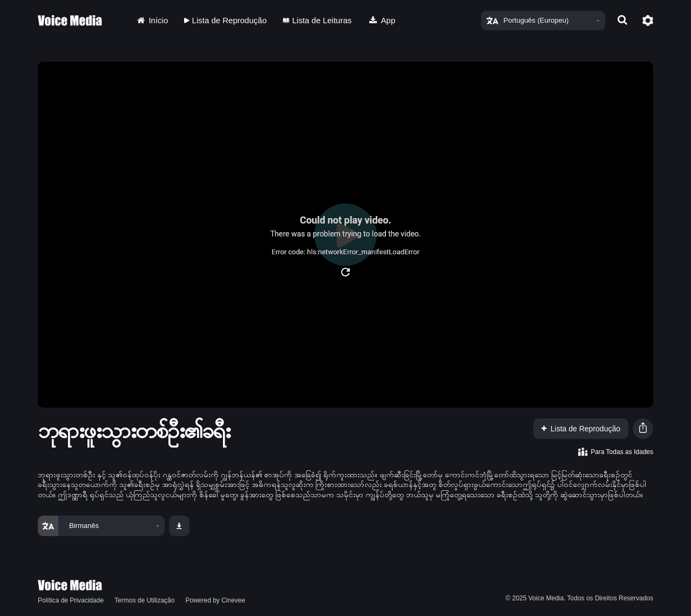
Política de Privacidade (71, 600)
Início (152, 20)
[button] (643, 429)
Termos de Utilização (144, 600)
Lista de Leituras (317, 20)
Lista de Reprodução (225, 20)
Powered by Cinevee (215, 600)
